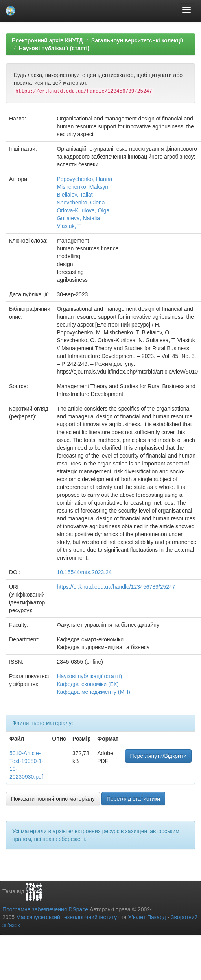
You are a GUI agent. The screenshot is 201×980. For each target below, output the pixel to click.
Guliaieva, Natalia (78, 218)
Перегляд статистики (133, 799)
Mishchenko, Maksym (83, 187)
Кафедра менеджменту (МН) (93, 692)
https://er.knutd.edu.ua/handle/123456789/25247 (116, 587)
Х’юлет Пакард (147, 917)
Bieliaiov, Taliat (75, 195)
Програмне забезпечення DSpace (45, 909)
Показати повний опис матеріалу (53, 799)
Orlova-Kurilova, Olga (83, 210)
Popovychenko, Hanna (84, 179)
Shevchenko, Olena (81, 203)
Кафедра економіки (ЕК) (88, 684)
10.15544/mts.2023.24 (84, 572)
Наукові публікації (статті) (54, 48)
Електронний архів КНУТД (47, 40)
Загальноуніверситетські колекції (137, 40)
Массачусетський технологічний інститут (68, 917)
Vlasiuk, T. (69, 226)
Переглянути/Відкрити (158, 756)
